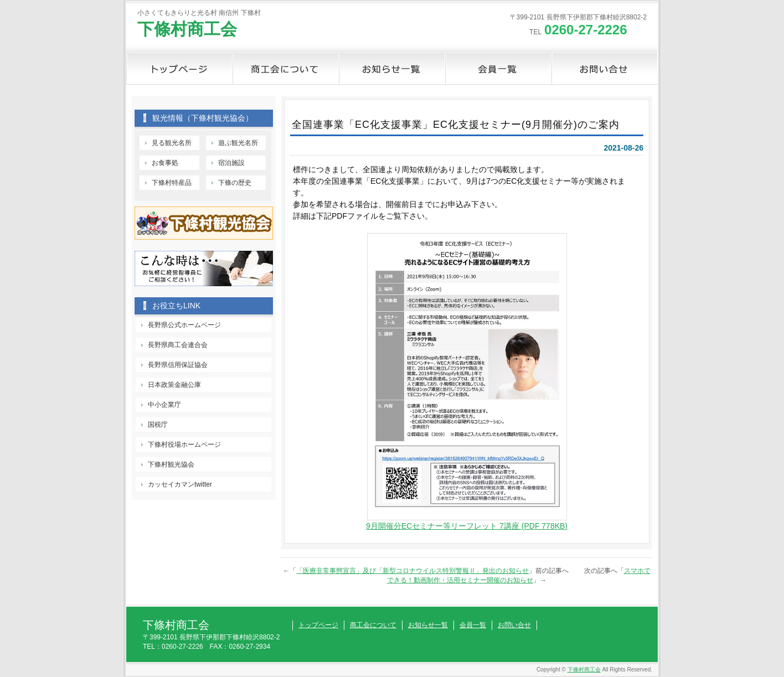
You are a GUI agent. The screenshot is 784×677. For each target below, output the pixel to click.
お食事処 (165, 163)
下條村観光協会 (171, 464)
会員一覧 (498, 68)
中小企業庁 (164, 405)
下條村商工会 (187, 29)
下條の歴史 (235, 183)
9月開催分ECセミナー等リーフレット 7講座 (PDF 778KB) (467, 526)
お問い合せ (605, 68)
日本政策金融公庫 (174, 385)
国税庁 (158, 425)
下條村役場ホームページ (184, 445)
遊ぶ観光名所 (238, 143)
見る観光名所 (172, 143)
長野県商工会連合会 (178, 345)
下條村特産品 (172, 183)
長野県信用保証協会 (178, 365)
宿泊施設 (231, 163)
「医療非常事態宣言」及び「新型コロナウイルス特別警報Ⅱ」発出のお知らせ (412, 571)
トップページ (179, 68)
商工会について (286, 68)
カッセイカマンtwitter (180, 484)
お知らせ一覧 (392, 68)
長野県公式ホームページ (184, 325)
